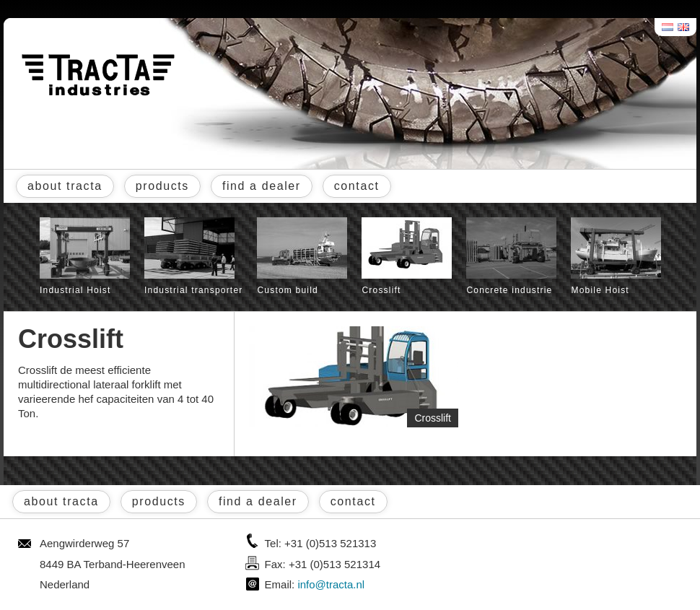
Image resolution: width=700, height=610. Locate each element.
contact (357, 186)
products (162, 186)
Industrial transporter (193, 256)
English (684, 27)
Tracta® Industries (98, 75)
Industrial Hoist (85, 256)
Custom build (302, 256)
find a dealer (262, 186)
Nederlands (668, 27)
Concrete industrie (511, 256)
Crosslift (407, 256)
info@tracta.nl (331, 584)
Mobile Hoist (616, 256)
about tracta (65, 186)
